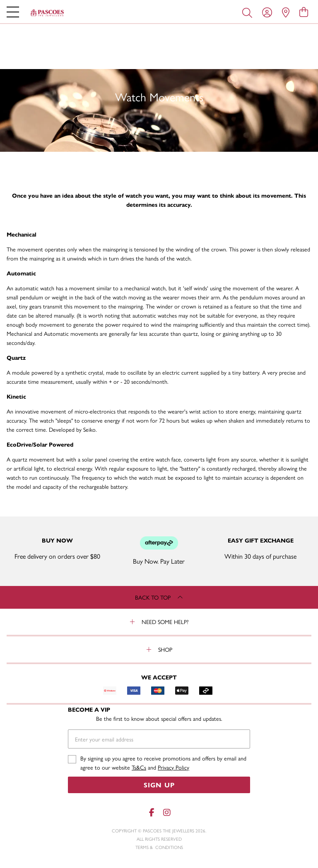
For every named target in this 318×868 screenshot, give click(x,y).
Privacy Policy (173, 767)
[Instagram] (166, 812)
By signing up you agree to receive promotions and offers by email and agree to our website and (163, 763)
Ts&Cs (139, 767)
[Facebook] (152, 812)
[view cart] (304, 12)
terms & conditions (159, 847)
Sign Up (159, 785)
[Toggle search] (249, 12)
